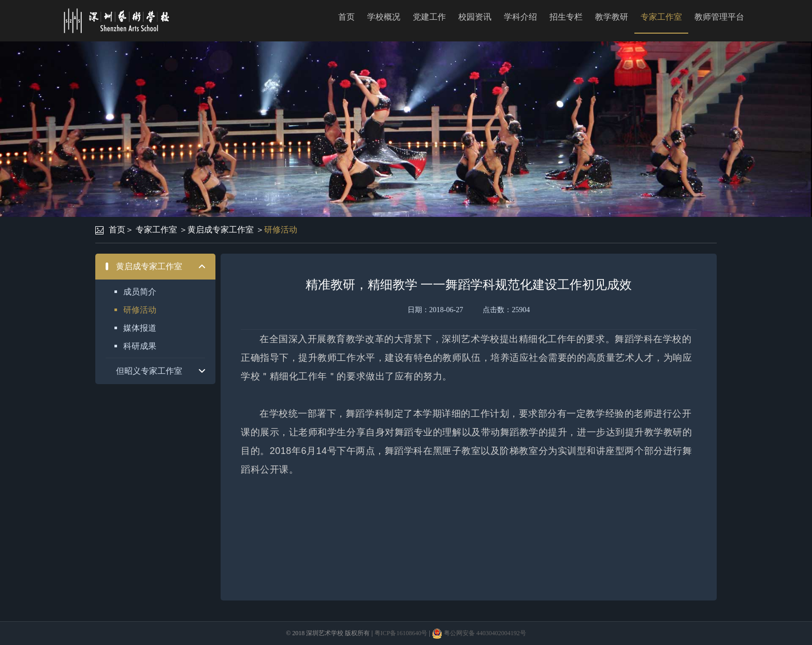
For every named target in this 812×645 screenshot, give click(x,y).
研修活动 (281, 230)
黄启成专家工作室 (221, 230)
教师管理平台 (719, 17)
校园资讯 (475, 17)
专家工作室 (661, 17)
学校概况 (384, 17)
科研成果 (140, 346)
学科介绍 (520, 17)
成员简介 (140, 292)
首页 (346, 17)
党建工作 (429, 17)
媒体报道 (140, 328)
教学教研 (612, 17)
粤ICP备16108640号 (401, 633)
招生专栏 (566, 17)
